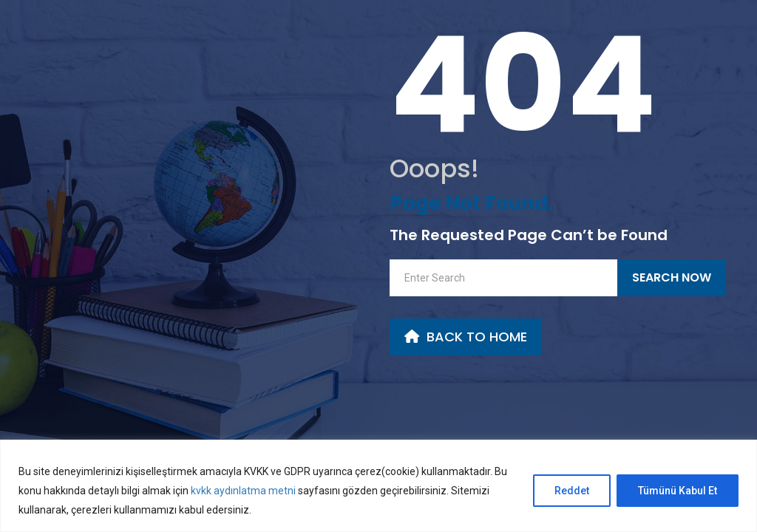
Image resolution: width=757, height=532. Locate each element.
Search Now (672, 277)
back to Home (466, 337)
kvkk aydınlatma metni (242, 491)
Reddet (572, 491)
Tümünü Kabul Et (678, 491)
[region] (378, 486)
